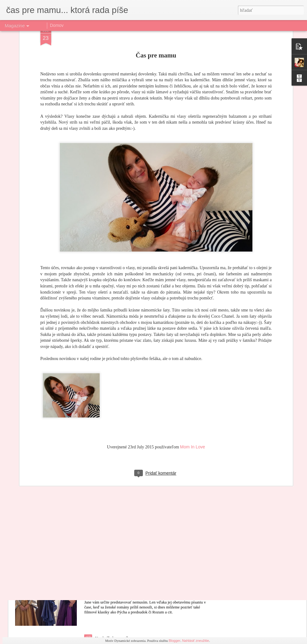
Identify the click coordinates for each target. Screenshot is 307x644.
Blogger (175, 641)
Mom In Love (193, 404)
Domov (57, 25)
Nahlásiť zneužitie (195, 641)
